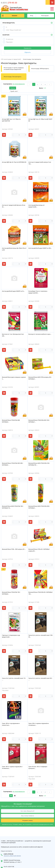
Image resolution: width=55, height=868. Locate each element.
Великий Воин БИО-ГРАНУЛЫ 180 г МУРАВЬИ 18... (13, 507)
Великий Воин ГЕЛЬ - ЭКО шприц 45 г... (14, 549)
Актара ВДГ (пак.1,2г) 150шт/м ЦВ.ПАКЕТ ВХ (11, 120)
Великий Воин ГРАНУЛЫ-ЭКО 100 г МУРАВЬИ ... (39, 421)
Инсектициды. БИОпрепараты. (40, 69)
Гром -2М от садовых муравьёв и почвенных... (39, 724)
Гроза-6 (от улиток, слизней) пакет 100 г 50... (41, 636)
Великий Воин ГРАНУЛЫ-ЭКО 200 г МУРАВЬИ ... (13, 464)
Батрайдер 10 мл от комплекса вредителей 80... (38, 292)
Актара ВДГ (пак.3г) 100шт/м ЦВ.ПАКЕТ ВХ (40, 120)
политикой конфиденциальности (41, 824)
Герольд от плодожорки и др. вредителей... (11, 636)
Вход (32, 16)
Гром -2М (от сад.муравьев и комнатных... (11, 724)
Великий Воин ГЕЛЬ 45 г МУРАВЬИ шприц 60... (39, 550)
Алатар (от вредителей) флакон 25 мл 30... (14, 206)
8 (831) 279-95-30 (8, 854)
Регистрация (45, 16)
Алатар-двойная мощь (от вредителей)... (37, 206)
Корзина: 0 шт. (54, 3)
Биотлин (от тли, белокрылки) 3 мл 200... (13, 335)
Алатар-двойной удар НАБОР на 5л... (13, 291)
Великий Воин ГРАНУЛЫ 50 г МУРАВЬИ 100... (40, 593)
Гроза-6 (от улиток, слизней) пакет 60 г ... (40, 679)
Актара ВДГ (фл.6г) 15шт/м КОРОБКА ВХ (14, 162)
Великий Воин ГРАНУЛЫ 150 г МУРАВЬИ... (11, 593)
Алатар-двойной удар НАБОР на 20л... (40, 248)
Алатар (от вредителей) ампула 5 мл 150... (40, 163)
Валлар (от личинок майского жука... (40, 334)
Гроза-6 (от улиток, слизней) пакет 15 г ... (14, 679)
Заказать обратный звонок (12, 856)
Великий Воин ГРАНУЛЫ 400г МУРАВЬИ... (11, 421)
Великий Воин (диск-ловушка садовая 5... (14, 378)
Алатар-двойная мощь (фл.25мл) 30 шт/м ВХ (14, 249)
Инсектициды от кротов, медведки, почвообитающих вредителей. (14, 69)
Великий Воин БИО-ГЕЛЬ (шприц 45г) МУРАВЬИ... (40, 378)
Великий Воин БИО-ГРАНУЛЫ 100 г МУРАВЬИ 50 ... (39, 464)
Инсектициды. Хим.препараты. (13, 77)
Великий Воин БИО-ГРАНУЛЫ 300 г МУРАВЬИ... (39, 507)
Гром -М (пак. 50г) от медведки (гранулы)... (38, 767)
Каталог (15, 16)
